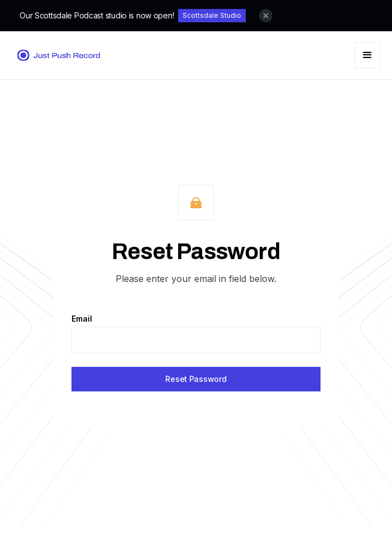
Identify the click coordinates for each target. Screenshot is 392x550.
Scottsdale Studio (212, 15)
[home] (56, 56)
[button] (367, 55)
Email (82, 319)
